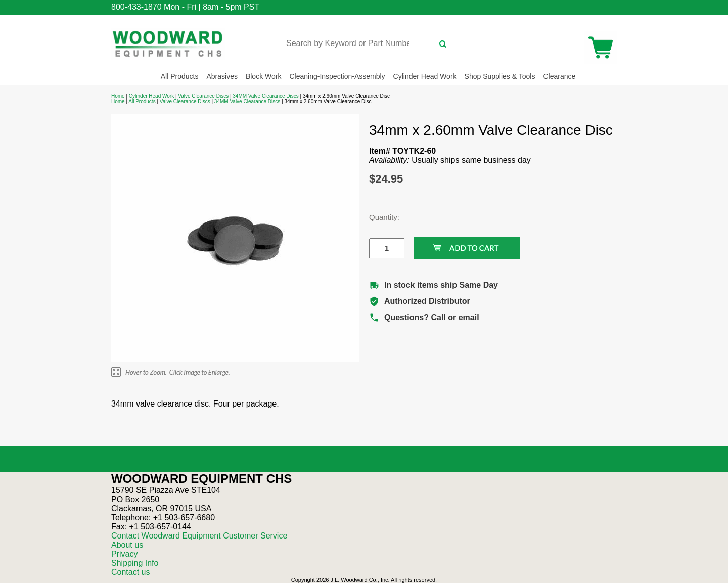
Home (118, 96)
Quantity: (379, 217)
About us (127, 545)
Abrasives (222, 76)
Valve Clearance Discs (203, 96)
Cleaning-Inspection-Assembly (337, 76)
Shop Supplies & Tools (500, 76)
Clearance (559, 76)
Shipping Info (135, 563)
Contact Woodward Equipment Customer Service (199, 536)
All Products (180, 76)
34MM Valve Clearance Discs (265, 96)
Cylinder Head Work (425, 76)
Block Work (264, 76)
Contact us (130, 572)
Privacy (124, 554)
